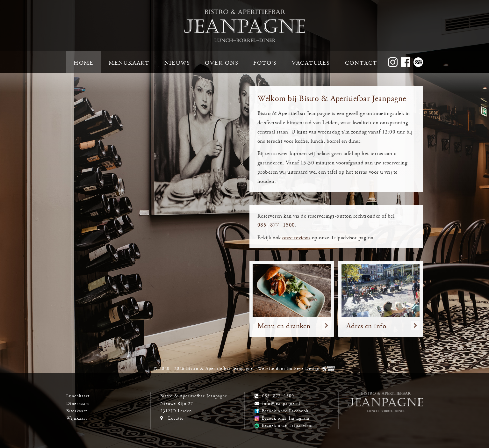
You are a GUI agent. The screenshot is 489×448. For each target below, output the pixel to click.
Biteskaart (77, 410)
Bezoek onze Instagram (285, 418)
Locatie (176, 418)
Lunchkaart (78, 395)
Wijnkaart (77, 418)
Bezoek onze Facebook (285, 410)
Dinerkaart (78, 403)
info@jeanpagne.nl (281, 403)
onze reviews (296, 237)
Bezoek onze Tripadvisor (287, 425)
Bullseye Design (303, 368)
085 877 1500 (276, 224)
